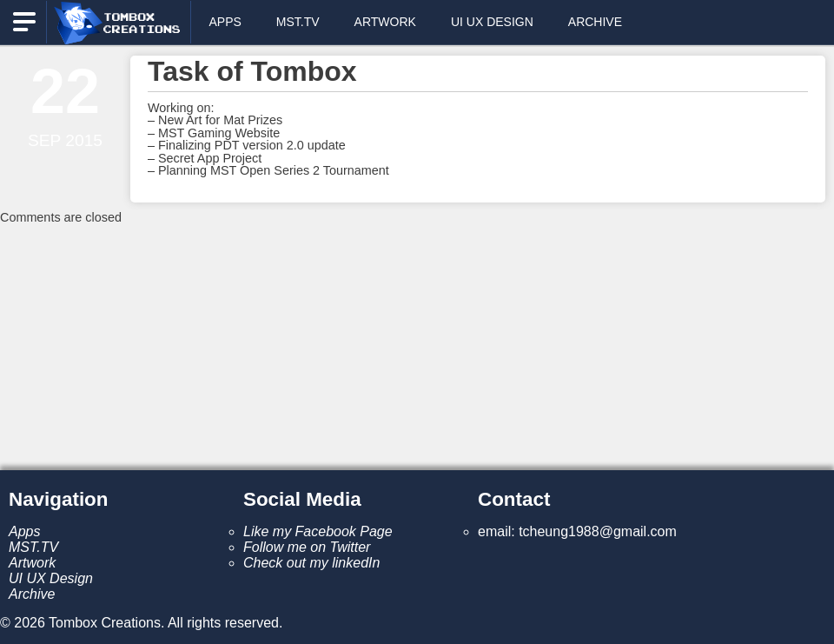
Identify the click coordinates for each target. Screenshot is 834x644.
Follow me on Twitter (307, 547)
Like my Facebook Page (318, 531)
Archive (595, 22)
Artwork (385, 22)
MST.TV (298, 22)
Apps (225, 22)
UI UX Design (492, 22)
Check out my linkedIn (311, 563)
